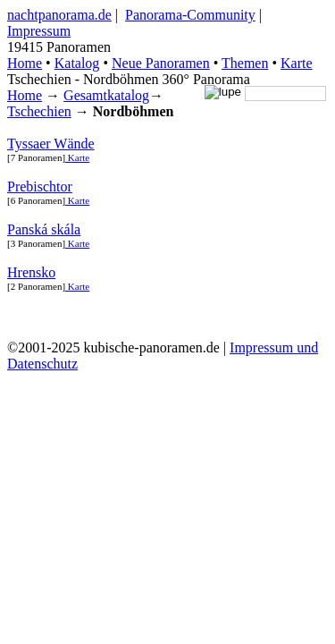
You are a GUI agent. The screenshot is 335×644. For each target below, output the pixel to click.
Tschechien (39, 111)
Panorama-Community (190, 15)
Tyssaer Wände (51, 144)
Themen (245, 63)
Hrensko (31, 272)
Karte (297, 63)
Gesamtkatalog (106, 95)
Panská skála (44, 229)
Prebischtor (40, 186)
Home (25, 95)
